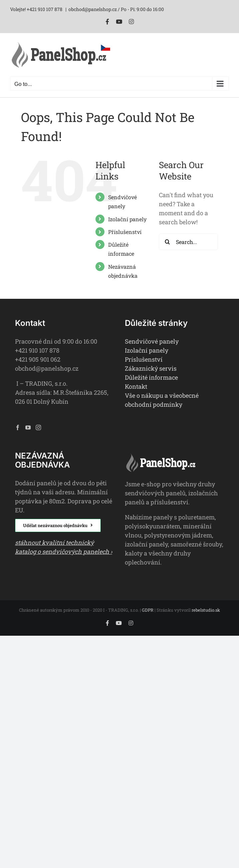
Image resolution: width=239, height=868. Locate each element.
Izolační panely (127, 219)
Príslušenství (144, 359)
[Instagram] (38, 427)
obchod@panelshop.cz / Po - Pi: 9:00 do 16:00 (116, 9)
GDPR (148, 610)
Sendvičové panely (152, 341)
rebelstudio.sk (206, 610)
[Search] (167, 242)
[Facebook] (18, 427)
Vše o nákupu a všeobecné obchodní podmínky (162, 400)
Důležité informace (151, 377)
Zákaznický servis (151, 368)
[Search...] (188, 242)
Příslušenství (125, 232)
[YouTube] (28, 427)
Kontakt (136, 386)
